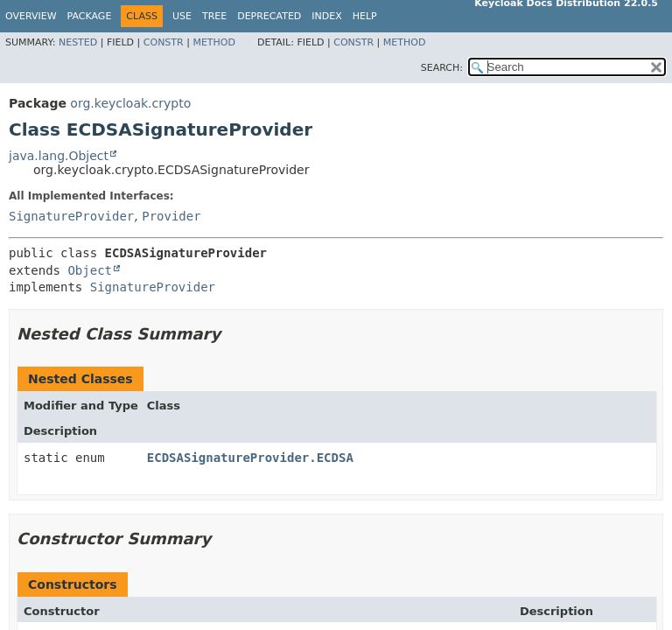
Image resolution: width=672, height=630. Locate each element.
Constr (164, 42)
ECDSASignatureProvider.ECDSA (250, 458)
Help (365, 16)
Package (90, 16)
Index (326, 16)
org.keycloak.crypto (130, 103)
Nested (78, 42)
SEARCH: (442, 68)
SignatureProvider (71, 216)
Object (90, 270)
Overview (31, 16)
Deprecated (269, 16)
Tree (214, 16)
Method (214, 42)
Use (182, 16)
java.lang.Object (59, 156)
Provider (171, 216)
